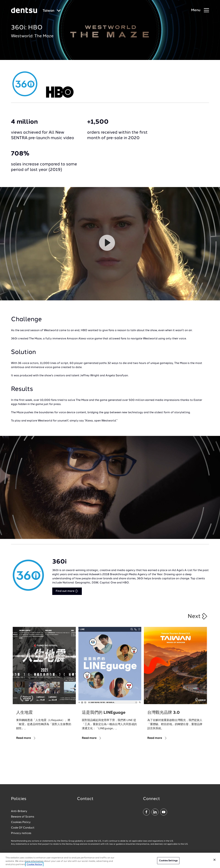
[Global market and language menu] (52, 11)
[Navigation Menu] (200, 10)
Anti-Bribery (19, 811)
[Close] (214, 860)
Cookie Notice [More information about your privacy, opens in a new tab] (34, 864)
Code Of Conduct (23, 828)
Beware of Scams (23, 817)
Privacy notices (21, 833)
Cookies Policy (21, 822)
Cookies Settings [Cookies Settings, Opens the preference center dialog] (168, 861)
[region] (110, 860)
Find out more (67, 591)
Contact (85, 799)
